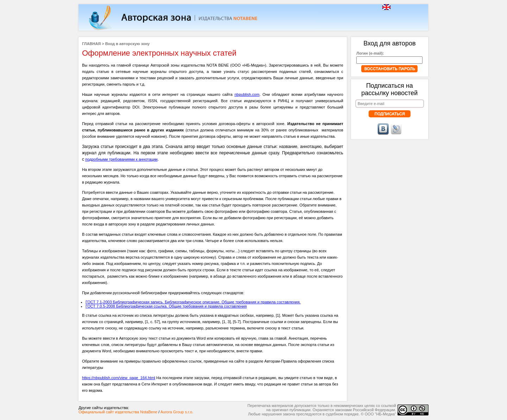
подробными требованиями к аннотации (121, 159)
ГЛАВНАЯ (91, 44)
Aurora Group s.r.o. (177, 412)
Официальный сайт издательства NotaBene (118, 412)
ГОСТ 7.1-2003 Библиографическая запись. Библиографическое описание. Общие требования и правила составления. (193, 302)
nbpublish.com (247, 94)
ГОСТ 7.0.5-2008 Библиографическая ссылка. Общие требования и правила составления (166, 306)
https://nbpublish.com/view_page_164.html (119, 378)
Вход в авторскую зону (127, 44)
